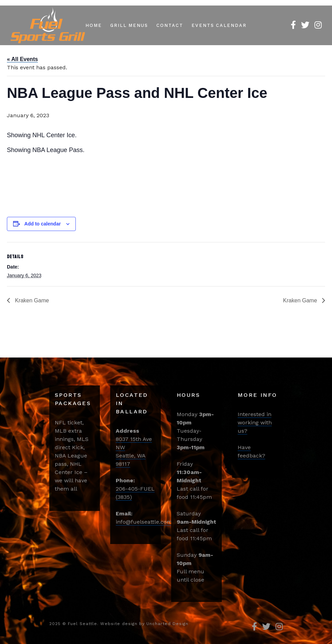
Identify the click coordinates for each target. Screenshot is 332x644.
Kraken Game (31, 300)
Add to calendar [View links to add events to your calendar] (43, 224)
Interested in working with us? (255, 422)
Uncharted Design (167, 624)
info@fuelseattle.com (144, 522)
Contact (170, 25)
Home (94, 25)
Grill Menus (129, 25)
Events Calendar (219, 25)
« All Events (22, 59)
